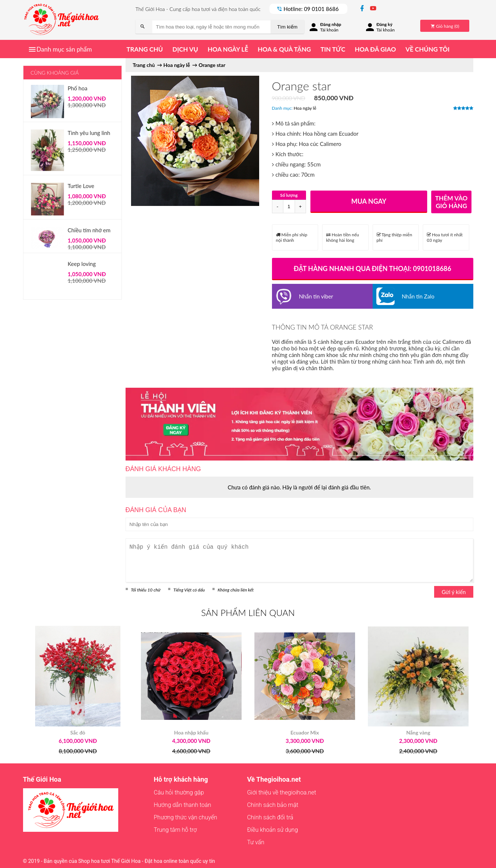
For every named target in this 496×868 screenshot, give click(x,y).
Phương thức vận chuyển (185, 817)
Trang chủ (145, 49)
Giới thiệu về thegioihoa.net (282, 792)
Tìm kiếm (287, 27)
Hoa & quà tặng (284, 49)
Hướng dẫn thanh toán (182, 805)
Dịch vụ (185, 49)
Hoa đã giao (375, 49)
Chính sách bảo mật (273, 805)
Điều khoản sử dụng (273, 830)
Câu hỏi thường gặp (179, 792)
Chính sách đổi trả (270, 817)
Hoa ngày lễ (228, 49)
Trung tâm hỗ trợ (175, 830)
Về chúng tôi (428, 49)
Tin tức (333, 49)
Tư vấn (256, 842)
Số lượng (289, 195)
